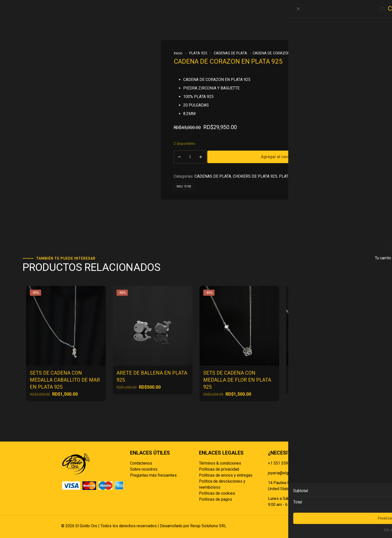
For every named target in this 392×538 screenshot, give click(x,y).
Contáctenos (141, 463)
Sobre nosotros (144, 469)
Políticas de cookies (217, 493)
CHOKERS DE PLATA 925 (255, 176)
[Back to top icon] (326, 526)
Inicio (178, 53)
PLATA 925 (198, 53)
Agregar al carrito (277, 157)
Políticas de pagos (216, 499)
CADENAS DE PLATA (230, 53)
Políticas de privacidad (219, 469)
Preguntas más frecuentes (153, 475)
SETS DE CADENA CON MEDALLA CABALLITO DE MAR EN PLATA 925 (65, 380)
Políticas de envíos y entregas (226, 475)
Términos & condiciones (220, 463)
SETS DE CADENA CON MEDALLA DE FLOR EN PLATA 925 (237, 380)
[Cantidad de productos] (190, 157)
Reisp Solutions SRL (208, 526)
